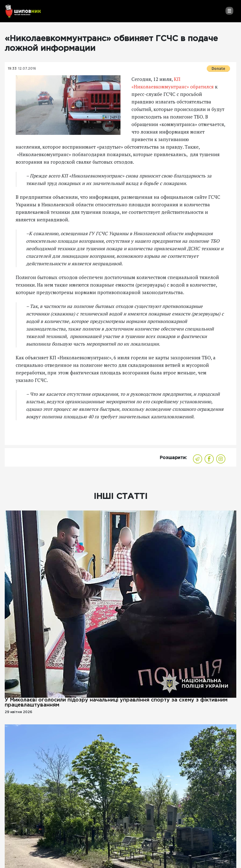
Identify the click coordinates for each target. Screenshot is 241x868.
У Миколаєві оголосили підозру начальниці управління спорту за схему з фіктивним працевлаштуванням (116, 703)
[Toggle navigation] (229, 11)
